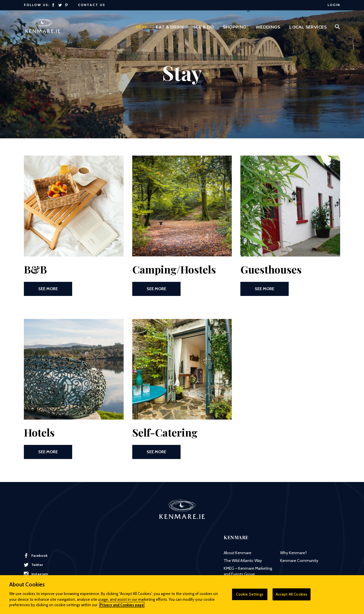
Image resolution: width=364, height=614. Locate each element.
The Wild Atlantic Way (243, 561)
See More (48, 289)
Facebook (36, 556)
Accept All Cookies (292, 597)
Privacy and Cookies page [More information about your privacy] (122, 607)
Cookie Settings (250, 597)
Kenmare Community (299, 561)
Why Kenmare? (293, 553)
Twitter (33, 565)
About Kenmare (237, 553)
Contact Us (92, 5)
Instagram (36, 574)
